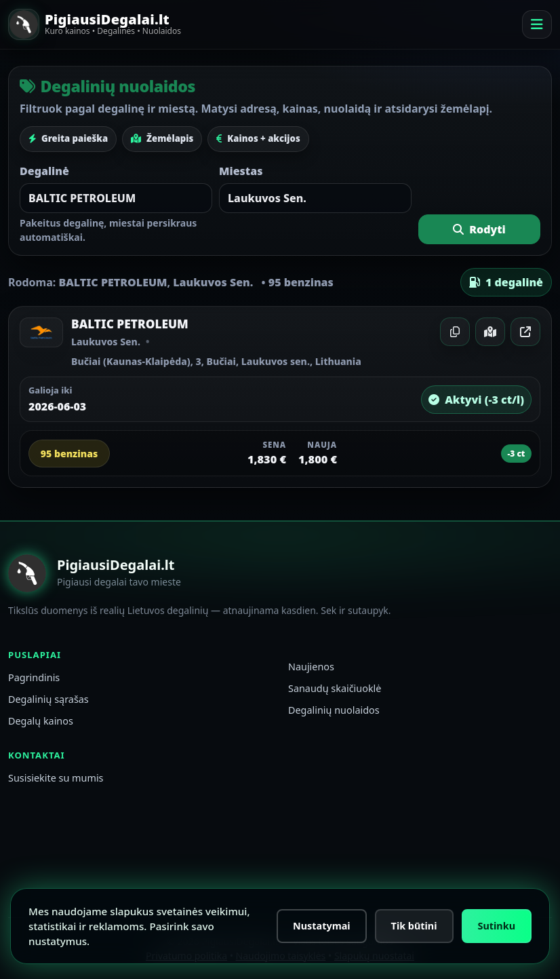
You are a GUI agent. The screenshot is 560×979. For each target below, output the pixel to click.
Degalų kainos (41, 721)
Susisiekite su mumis (56, 778)
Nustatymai (322, 926)
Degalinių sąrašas (48, 699)
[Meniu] (537, 24)
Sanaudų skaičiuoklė (335, 688)
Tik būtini (414, 926)
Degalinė (44, 171)
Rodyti (479, 229)
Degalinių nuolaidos (334, 710)
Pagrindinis (34, 677)
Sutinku (497, 926)
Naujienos (311, 667)
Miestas (241, 171)
